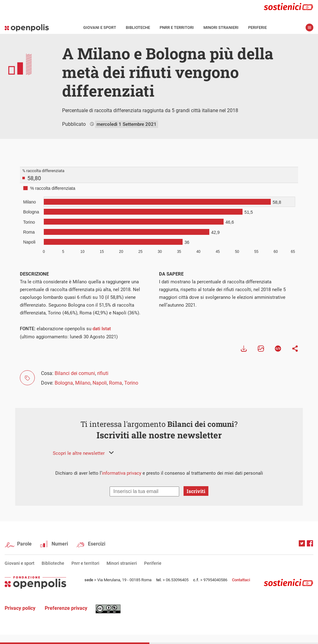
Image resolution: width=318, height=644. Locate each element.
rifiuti (103, 373)
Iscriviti (196, 491)
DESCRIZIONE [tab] (34, 274)
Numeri (60, 544)
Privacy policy (20, 608)
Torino (131, 383)
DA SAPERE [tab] (171, 274)
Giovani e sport (100, 27)
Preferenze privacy (66, 608)
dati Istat (102, 329)
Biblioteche (138, 27)
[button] (83, 453)
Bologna (64, 383)
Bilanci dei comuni (75, 373)
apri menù (309, 27)
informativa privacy (122, 473)
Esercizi (97, 544)
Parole (24, 544)
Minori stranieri (221, 27)
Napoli (100, 383)
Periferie (257, 27)
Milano (83, 383)
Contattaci (241, 580)
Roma (116, 383)
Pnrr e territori (177, 27)
